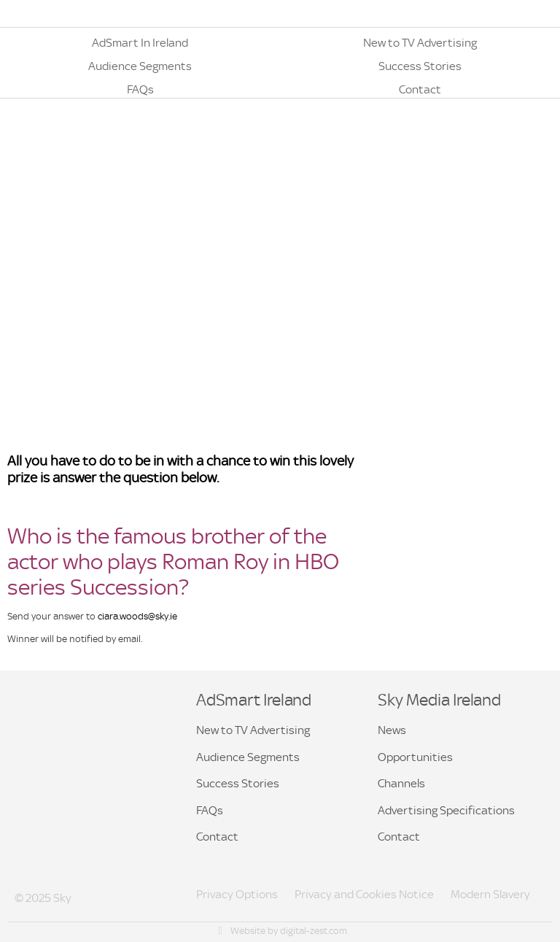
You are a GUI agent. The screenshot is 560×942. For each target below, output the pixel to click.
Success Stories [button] (238, 783)
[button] (140, 39)
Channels (401, 783)
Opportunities (415, 757)
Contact (217, 837)
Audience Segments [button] (248, 757)
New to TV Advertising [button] (253, 730)
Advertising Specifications (446, 810)
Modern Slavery (490, 894)
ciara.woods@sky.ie (137, 616)
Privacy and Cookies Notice (364, 894)
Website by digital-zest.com (282, 931)
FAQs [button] (210, 810)
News (392, 730)
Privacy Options (237, 894)
